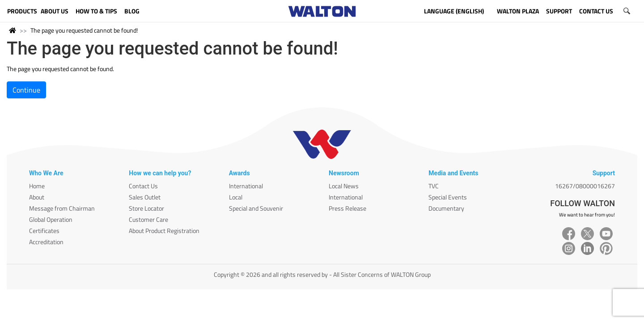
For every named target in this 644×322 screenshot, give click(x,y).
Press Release (347, 208)
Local (236, 197)
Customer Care (148, 219)
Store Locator (146, 208)
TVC (434, 186)
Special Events (448, 197)
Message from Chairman (62, 208)
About (37, 197)
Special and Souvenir (256, 208)
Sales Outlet (145, 197)
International (246, 186)
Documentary (446, 208)
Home (37, 186)
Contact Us (143, 186)
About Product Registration (164, 231)
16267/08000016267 (585, 186)
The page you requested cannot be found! (84, 30)
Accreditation (46, 242)
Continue (26, 90)
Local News (344, 186)
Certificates (44, 231)
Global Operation (51, 219)
